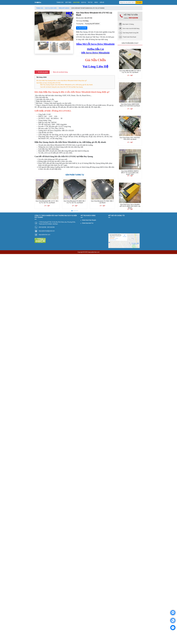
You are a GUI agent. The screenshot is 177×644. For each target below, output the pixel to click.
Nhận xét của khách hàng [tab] (60, 72)
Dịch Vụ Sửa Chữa (51, 8)
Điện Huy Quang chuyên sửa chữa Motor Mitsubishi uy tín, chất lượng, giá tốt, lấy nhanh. (67, 85)
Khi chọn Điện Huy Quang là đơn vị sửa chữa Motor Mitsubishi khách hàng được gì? (62, 81)
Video (96, 2)
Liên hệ (102, 2)
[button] (37, 26)
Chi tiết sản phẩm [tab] (43, 72)
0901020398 (133, 18)
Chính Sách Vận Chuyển (89, 220)
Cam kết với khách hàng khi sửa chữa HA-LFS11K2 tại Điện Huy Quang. (62, 87)
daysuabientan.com (44, 235)
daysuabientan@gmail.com (47, 231)
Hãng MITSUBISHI (64, 8)
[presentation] (36, 192)
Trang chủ (60, 2)
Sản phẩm (76, 2)
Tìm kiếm (139, 2)
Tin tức (90, 2)
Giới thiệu (68, 2)
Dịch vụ (84, 2)
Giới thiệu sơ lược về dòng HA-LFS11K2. (49, 83)
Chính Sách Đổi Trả (88, 223)
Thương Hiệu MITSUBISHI (92, 24)
